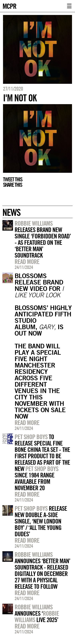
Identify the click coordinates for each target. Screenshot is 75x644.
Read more (27, 262)
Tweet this (13, 179)
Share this (12, 185)
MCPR (9, 6)
